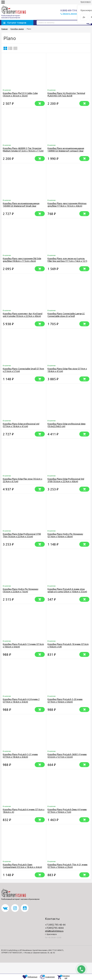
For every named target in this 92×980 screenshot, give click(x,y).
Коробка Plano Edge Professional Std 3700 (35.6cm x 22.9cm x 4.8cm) (66, 480)
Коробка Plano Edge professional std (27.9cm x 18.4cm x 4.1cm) (21, 425)
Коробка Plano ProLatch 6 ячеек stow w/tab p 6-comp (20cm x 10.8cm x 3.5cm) (67, 590)
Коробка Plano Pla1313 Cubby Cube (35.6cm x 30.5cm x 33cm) (20, 94)
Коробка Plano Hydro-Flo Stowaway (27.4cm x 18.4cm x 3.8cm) (65, 535)
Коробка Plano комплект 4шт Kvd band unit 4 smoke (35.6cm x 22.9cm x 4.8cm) (23, 315)
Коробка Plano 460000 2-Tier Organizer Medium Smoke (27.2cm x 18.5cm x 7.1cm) (23, 150)
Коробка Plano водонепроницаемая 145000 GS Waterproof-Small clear (21, 205)
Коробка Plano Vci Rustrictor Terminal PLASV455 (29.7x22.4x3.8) (66, 94)
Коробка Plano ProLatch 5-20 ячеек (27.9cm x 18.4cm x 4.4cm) (65, 701)
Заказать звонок (70, 14)
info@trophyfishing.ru (54, 931)
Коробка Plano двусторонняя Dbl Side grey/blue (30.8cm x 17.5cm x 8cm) (22, 260)
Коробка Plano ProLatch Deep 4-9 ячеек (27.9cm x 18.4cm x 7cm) (67, 811)
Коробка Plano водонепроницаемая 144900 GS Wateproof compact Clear (66, 150)
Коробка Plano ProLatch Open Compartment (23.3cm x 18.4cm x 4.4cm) (22, 866)
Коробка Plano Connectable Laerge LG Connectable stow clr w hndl (66, 315)
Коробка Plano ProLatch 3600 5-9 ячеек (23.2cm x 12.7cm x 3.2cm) (67, 756)
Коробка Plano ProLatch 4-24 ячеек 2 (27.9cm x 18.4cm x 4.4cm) (21, 701)
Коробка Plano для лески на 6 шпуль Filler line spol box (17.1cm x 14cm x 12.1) (67, 260)
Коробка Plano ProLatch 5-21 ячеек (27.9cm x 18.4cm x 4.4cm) (20, 756)
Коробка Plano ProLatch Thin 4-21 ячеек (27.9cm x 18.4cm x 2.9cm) (67, 866)
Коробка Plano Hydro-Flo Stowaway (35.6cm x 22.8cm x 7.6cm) (21, 590)
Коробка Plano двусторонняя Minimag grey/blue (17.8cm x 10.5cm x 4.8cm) (67, 205)
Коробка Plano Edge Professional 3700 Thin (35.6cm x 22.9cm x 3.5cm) (22, 535)
